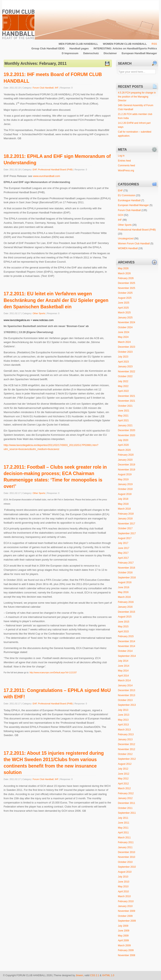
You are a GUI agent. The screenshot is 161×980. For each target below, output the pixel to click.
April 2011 (123, 833)
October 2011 (125, 808)
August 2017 (125, 538)
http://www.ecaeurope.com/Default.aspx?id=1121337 (53, 673)
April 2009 (123, 940)
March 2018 (124, 509)
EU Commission (127, 195)
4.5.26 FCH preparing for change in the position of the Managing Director (137, 97)
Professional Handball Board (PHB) (55, 170)
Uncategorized (126, 239)
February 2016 (126, 602)
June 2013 (124, 715)
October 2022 (125, 376)
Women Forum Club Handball (134, 244)
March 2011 (124, 838)
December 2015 (126, 612)
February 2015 (126, 636)
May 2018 (123, 504)
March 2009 (124, 945)
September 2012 (127, 759)
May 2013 (123, 720)
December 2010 (126, 852)
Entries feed (124, 161)
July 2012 (123, 769)
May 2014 (123, 671)
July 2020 (123, 440)
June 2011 (124, 823)
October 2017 (125, 528)
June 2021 (124, 411)
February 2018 (126, 514)
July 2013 (123, 710)
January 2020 (125, 460)
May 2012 (123, 779)
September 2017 (127, 533)
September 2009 (127, 921)
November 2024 (126, 322)
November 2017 (126, 524)
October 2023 (125, 352)
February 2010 (126, 901)
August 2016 (125, 582)
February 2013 (126, 734)
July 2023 (123, 357)
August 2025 (125, 298)
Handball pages (79, 48)
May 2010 (123, 887)
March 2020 (124, 450)
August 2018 (125, 494)
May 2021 (123, 416)
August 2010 (125, 872)
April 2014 (123, 676)
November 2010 (126, 857)
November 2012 (126, 749)
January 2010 (125, 906)
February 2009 (126, 950)
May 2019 (123, 479)
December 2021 (126, 396)
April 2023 (123, 362)
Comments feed (126, 166)
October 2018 (125, 489)
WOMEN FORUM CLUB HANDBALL (125, 44)
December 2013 (126, 690)
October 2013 (125, 700)
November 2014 (126, 646)
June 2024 (124, 332)
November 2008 (126, 955)
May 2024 (123, 337)
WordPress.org (126, 171)
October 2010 (125, 862)
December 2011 (126, 803)
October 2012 (125, 754)
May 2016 (123, 592)
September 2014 (127, 656)
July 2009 (123, 926)
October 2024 (125, 327)
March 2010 (124, 896)
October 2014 (125, 651)
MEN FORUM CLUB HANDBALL (78, 44)
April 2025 (123, 308)
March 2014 (124, 680)
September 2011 (127, 813)
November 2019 (126, 470)
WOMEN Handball (128, 248)
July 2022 (123, 381)
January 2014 (125, 685)
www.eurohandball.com (46, 176)
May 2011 (123, 828)
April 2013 (123, 725)
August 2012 (125, 764)
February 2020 (126, 455)
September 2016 (127, 578)
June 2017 (124, 548)
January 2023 (125, 367)
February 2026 (126, 278)
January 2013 (125, 739)
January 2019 (125, 484)
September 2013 (127, 705)
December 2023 (126, 347)
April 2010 (123, 892)
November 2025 (126, 288)
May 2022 (123, 386)
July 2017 (123, 543)
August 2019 (125, 474)
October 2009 (125, 916)
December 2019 (126, 465)
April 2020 (123, 445)
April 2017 (123, 558)
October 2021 (125, 406)
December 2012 (126, 744)
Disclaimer (110, 53)
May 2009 (123, 936)
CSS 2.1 (95, 975)
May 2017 (123, 553)
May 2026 (123, 268)
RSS (154, 44)
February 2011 (126, 842)
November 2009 (126, 911)
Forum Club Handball (43, 88)
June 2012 (124, 774)
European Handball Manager (139, 53)
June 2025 (124, 303)
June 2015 (124, 622)
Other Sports (39, 313)
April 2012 (123, 784)
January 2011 (125, 847)
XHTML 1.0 (108, 975)
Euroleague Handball (129, 200)
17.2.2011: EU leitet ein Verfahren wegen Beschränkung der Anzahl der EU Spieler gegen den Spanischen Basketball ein (56, 300)
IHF (57, 88)
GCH (121, 215)
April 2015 (123, 632)
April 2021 (123, 420)
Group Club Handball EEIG (48, 48)
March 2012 (124, 788)
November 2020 (126, 435)
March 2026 (124, 273)
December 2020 (126, 430)
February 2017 (126, 563)
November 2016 (126, 568)
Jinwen (79, 975)
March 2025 (124, 313)
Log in (121, 156)
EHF (35, 170)
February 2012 (126, 793)
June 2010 (124, 882)
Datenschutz (91, 53)
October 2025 (125, 293)
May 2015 (123, 627)
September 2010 (127, 867)
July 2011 (123, 818)
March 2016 (124, 597)
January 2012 (125, 798)
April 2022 (123, 391)
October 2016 (125, 573)
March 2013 (124, 730)
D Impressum (70, 53)
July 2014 (123, 661)
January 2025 (125, 318)
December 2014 (126, 641)
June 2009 (124, 931)
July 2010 (123, 877)
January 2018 (125, 519)
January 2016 (125, 607)
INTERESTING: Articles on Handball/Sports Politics (125, 48)
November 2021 (126, 401)
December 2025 (126, 283)
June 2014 (124, 666)
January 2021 (125, 426)
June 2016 (124, 587)
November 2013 (126, 695)
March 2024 (124, 342)
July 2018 (123, 499)
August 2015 (125, 617)
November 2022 (126, 372)
